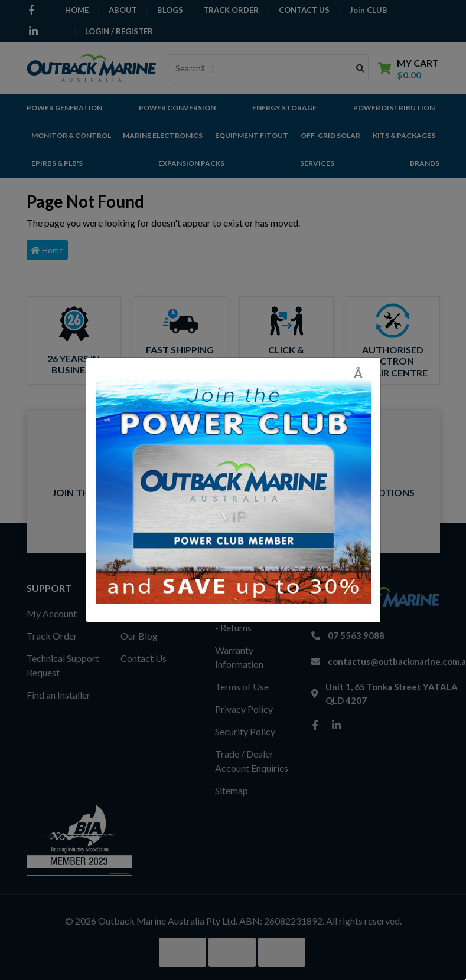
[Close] (362, 373)
